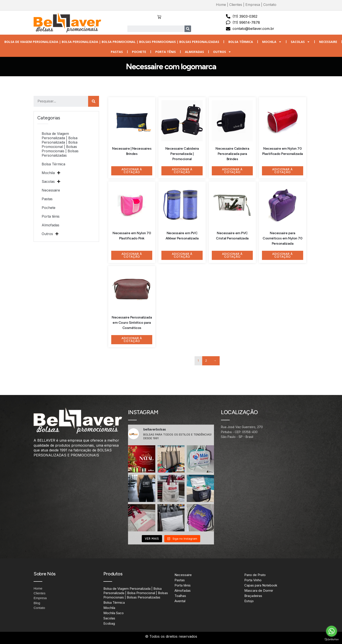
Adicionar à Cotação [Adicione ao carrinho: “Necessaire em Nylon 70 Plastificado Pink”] (132, 255)
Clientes (236, 5)
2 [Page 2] (206, 361)
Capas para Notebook (261, 585)
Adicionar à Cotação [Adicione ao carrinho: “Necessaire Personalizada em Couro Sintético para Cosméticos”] (132, 340)
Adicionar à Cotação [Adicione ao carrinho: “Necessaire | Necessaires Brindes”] (132, 171)
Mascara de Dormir (259, 591)
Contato (270, 5)
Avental (180, 601)
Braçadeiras (253, 596)
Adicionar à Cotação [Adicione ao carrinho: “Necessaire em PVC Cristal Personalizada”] (232, 255)
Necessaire (328, 42)
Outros (222, 52)
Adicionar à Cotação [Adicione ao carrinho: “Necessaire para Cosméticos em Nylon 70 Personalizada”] (282, 255)
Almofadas (194, 52)
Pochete (139, 52)
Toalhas (180, 596)
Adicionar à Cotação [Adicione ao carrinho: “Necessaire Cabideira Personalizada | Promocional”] (182, 171)
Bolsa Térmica (241, 42)
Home (221, 5)
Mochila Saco (114, 613)
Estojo (249, 601)
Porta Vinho (253, 580)
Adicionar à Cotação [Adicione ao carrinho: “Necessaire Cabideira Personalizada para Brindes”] (232, 171)
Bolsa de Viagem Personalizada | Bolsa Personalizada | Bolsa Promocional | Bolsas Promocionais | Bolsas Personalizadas (112, 42)
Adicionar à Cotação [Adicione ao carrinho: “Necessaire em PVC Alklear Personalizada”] (182, 255)
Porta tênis (166, 52)
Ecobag (109, 623)
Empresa (253, 5)
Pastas (117, 52)
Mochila (272, 42)
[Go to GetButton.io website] (332, 640)
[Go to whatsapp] (332, 631)
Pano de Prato (255, 575)
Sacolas (300, 42)
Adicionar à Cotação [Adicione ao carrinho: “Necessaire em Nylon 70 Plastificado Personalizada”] (282, 171)
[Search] (188, 29)
